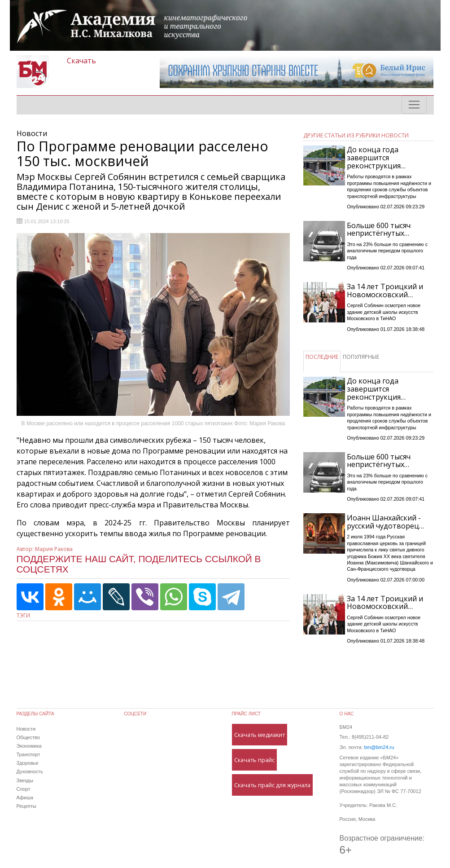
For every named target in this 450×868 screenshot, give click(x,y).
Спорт (24, 789)
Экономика (29, 746)
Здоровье (28, 763)
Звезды (25, 780)
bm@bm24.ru (379, 747)
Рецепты (26, 806)
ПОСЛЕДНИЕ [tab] (322, 357)
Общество (28, 737)
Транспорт (28, 754)
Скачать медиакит (260, 735)
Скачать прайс (254, 760)
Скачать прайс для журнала (272, 785)
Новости (26, 729)
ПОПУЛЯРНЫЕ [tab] (361, 357)
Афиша (25, 798)
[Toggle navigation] (414, 105)
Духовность (30, 771)
